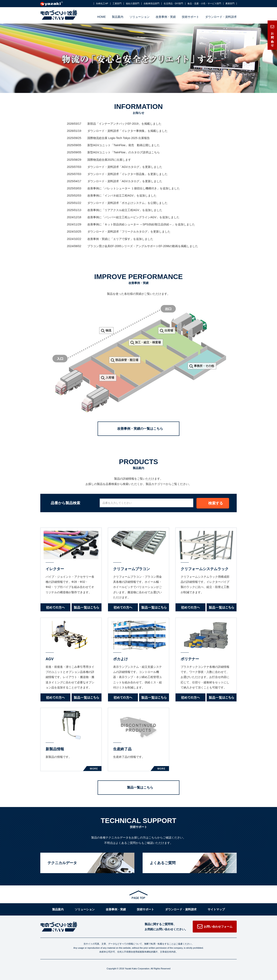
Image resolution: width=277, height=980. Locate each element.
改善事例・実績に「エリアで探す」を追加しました (120, 239)
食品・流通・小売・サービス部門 (204, 4)
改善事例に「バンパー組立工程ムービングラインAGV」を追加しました (133, 217)
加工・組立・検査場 (148, 342)
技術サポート (190, 17)
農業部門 (230, 4)
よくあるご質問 (163, 863)
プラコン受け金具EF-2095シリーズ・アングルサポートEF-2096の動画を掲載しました (143, 246)
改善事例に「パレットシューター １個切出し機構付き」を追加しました (134, 188)
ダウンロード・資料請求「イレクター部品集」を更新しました (127, 174)
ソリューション (140, 17)
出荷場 (169, 330)
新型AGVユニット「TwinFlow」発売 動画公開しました (124, 145)
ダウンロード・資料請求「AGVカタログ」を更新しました (125, 167)
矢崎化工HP (102, 4)
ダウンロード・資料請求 (221, 17)
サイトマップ (216, 909)
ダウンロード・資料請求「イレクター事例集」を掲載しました (127, 131)
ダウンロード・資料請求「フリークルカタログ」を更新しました (129, 232)
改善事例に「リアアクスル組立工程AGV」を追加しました (125, 210)
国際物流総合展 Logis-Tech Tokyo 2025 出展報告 (119, 138)
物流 (108, 330)
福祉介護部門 (133, 4)
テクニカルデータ (62, 863)
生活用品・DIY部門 (173, 4)
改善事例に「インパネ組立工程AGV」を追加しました (122, 196)
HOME (101, 17)
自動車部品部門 (151, 4)
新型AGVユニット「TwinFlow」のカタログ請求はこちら (124, 152)
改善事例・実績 (166, 17)
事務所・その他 (204, 366)
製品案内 (118, 17)
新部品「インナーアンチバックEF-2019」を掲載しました (124, 124)
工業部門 (117, 4)
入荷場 (110, 378)
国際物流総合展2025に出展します (109, 160)
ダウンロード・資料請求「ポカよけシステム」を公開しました (127, 203)
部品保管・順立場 (127, 360)
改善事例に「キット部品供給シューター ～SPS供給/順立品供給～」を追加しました (141, 224)
